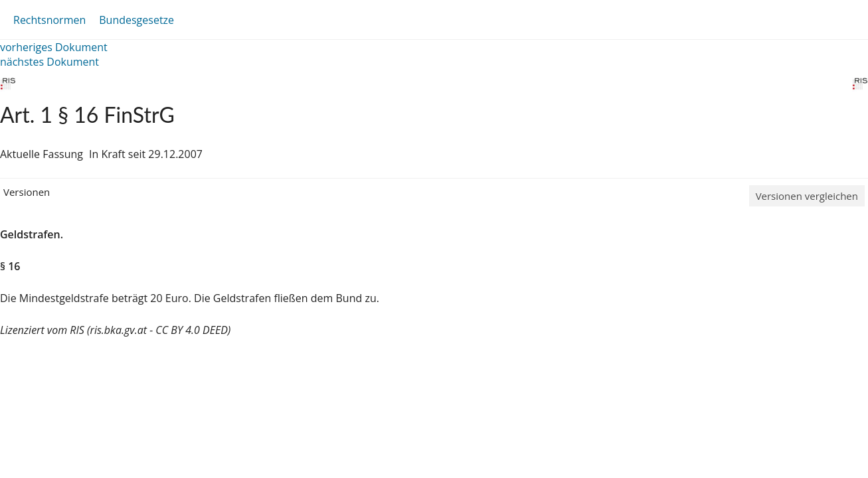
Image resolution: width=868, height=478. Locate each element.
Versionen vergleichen (807, 196)
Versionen (27, 192)
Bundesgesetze (136, 20)
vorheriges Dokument (54, 47)
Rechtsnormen (49, 20)
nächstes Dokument (49, 62)
